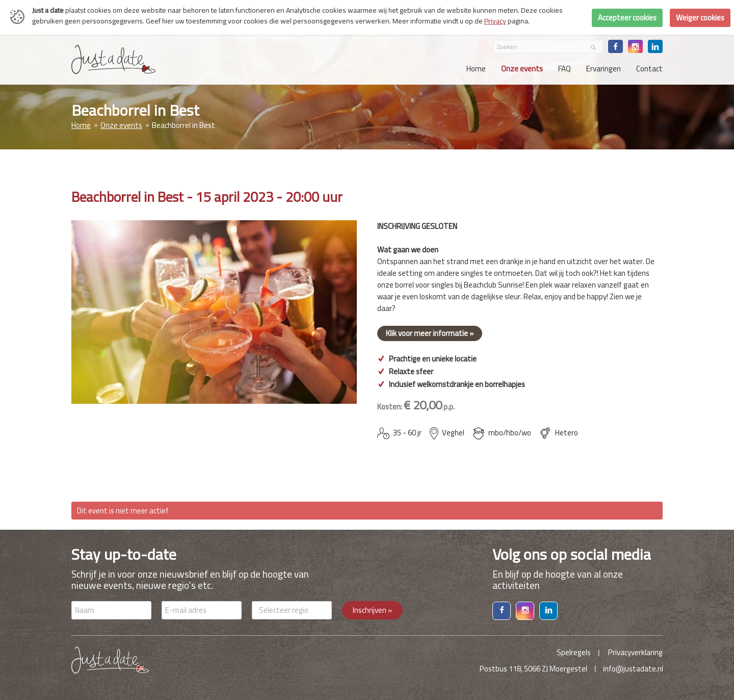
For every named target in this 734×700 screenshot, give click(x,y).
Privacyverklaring (635, 652)
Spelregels (574, 652)
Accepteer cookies (627, 18)
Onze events (121, 125)
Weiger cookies (700, 18)
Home (81, 125)
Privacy (495, 21)
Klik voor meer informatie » (430, 333)
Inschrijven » (372, 610)
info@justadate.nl (633, 669)
